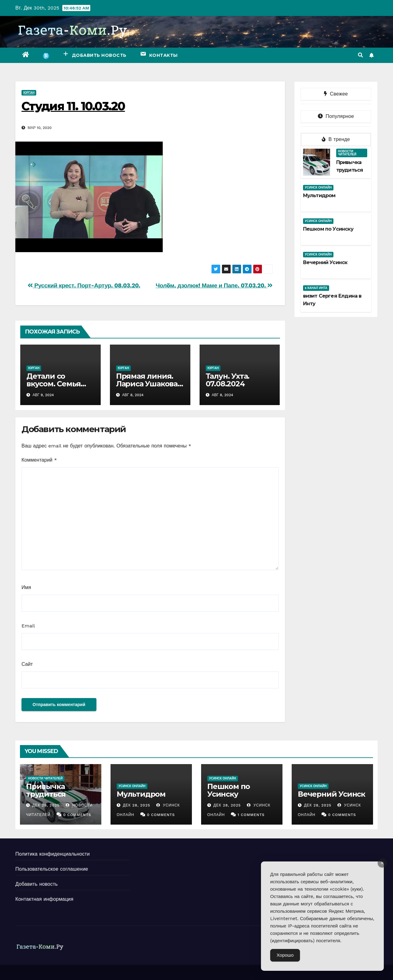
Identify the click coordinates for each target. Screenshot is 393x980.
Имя (26, 587)
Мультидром (319, 195)
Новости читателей (347, 153)
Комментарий (39, 460)
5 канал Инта (316, 288)
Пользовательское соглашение (52, 869)
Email (28, 626)
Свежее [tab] (336, 94)
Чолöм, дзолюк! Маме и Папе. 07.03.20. (214, 285)
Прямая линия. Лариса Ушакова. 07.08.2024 (148, 384)
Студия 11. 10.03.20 (73, 106)
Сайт (27, 664)
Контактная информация (44, 899)
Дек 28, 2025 (136, 805)
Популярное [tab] (336, 116)
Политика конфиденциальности (53, 854)
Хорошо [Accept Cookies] (285, 955)
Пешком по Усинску (328, 229)
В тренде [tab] (336, 139)
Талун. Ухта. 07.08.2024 (228, 380)
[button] (360, 55)
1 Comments (251, 815)
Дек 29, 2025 (46, 805)
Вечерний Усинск (325, 262)
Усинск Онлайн (318, 187)
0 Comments (77, 815)
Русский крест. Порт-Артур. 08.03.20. (84, 285)
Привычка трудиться (46, 790)
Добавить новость (37, 884)
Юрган (29, 93)
